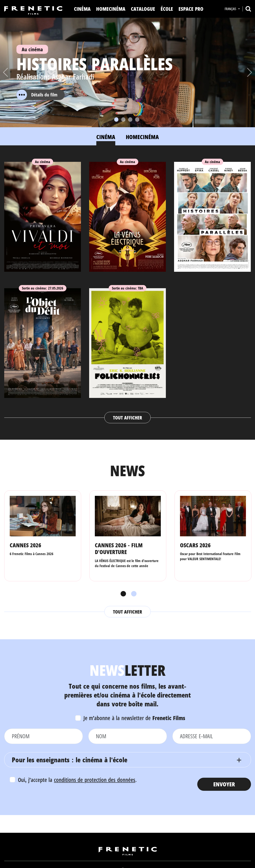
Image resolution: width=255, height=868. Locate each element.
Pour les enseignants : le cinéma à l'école (70, 760)
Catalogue (143, 9)
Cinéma (82, 9)
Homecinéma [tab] (142, 137)
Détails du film (37, 95)
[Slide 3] (130, 120)
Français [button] (231, 9)
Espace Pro (191, 9)
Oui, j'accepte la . (77, 780)
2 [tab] (133, 594)
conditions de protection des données (95, 780)
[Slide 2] (123, 120)
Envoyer (224, 784)
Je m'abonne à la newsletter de (134, 718)
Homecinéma (111, 9)
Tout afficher (127, 418)
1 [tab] (122, 594)
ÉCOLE (167, 9)
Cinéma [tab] (106, 137)
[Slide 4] (137, 120)
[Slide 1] (116, 120)
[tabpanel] (128, 288)
